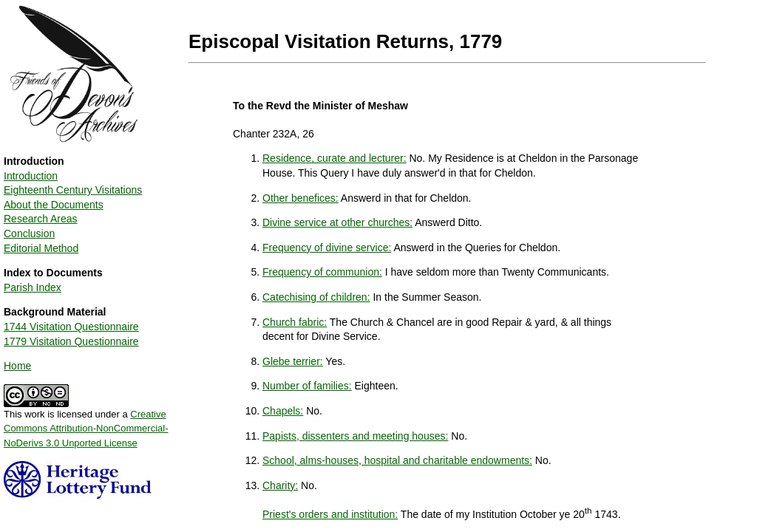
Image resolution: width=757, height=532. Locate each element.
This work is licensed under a (86, 423)
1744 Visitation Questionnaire (71, 327)
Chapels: (283, 411)
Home (17, 366)
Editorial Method (41, 248)
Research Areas (41, 219)
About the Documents (54, 205)
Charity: (280, 485)
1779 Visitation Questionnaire (71, 341)
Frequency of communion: (322, 272)
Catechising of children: (316, 297)
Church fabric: (295, 322)
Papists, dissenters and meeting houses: (355, 436)
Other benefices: (301, 198)
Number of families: (307, 386)
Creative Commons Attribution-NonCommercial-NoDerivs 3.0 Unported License (86, 429)
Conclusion (29, 233)
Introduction (31, 176)
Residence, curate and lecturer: (335, 158)
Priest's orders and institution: (330, 514)
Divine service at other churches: (337, 222)
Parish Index (33, 287)
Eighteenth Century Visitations (73, 190)
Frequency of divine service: (327, 248)
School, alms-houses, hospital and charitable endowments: (397, 460)
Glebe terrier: (293, 361)
